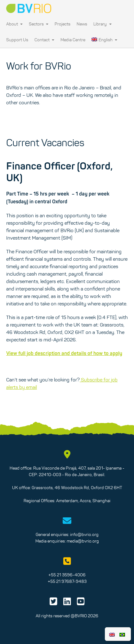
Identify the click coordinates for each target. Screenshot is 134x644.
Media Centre (73, 40)
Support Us (17, 40)
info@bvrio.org (84, 534)
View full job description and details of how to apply (64, 354)
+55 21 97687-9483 (67, 581)
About (14, 24)
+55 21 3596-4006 (67, 575)
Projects (63, 24)
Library (102, 24)
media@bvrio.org (83, 541)
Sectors (39, 24)
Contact (44, 40)
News (82, 24)
